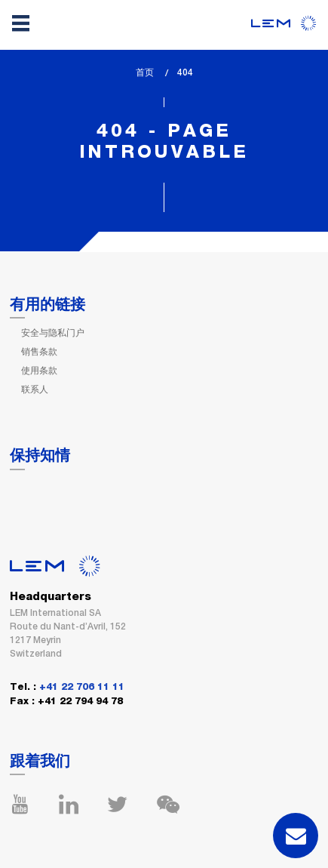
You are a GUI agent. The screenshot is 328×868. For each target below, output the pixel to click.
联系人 (35, 389)
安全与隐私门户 (53, 333)
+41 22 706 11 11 (82, 687)
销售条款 (39, 352)
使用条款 (39, 371)
